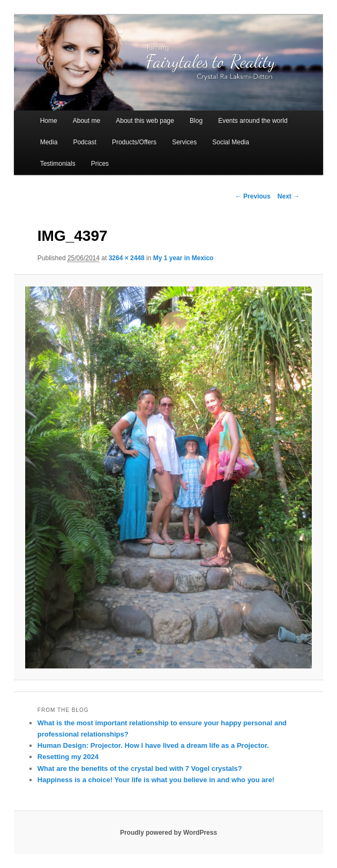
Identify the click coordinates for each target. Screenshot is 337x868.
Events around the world (253, 121)
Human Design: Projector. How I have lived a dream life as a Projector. (153, 745)
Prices (100, 164)
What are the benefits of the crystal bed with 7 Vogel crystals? (140, 768)
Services (184, 142)
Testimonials (58, 164)
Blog (196, 121)
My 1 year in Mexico (184, 258)
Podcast (84, 142)
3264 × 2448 (127, 258)
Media (49, 142)
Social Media (231, 142)
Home (49, 121)
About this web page (145, 121)
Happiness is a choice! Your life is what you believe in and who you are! (156, 780)
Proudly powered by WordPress (168, 833)
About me (87, 121)
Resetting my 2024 (68, 757)
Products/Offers (134, 142)
